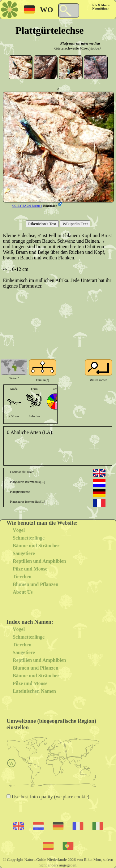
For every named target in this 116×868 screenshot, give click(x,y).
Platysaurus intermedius (80, 43)
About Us (23, 592)
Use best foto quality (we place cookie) (50, 797)
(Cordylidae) (90, 48)
